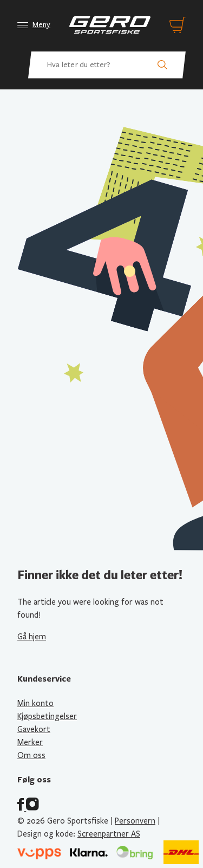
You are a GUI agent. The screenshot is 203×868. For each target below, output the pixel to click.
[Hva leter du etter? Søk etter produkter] (107, 65)
